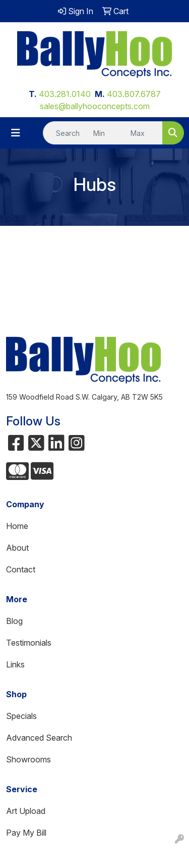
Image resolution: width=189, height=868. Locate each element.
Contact (21, 569)
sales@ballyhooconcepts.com (95, 106)
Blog (14, 621)
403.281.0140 (65, 94)
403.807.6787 (134, 94)
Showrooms (28, 759)
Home (17, 526)
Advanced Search (39, 738)
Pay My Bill (26, 833)
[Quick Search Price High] (144, 133)
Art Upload (26, 811)
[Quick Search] (66, 133)
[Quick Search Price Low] (107, 133)
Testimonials (29, 643)
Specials (21, 716)
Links (15, 664)
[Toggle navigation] (16, 133)
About (17, 548)
